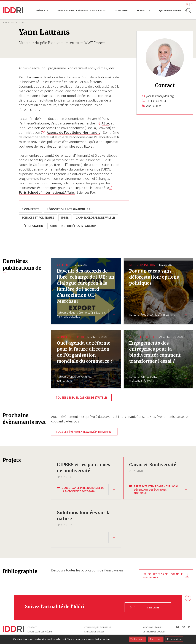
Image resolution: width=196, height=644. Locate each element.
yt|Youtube (178, 626)
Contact (21, 22)
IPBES (65, 218)
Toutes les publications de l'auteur (81, 398)
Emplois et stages (94, 631)
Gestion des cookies (154, 631)
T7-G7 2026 (121, 10)
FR (187, 4)
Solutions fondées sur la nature (74, 226)
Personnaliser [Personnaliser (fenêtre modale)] (174, 639)
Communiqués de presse (98, 627)
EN (192, 4)
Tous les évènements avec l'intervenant (84, 432)
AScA (105, 123)
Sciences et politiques (38, 218)
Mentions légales (153, 627)
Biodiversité (31, 209)
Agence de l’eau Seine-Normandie (74, 132)
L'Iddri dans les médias (40, 631)
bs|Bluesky (184, 626)
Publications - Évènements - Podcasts (81, 10)
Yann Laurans (154, 106)
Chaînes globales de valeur (95, 218)
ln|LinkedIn (189, 626)
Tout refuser (156, 639)
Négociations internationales (68, 209)
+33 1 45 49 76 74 (156, 101)
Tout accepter (137, 639)
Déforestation (32, 226)
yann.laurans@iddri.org (160, 96)
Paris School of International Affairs (47, 192)
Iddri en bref (10, 22)
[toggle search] (189, 10)
